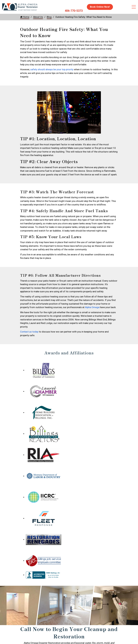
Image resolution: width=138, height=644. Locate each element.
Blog (49, 17)
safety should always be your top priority (52, 69)
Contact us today (29, 332)
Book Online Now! (100, 7)
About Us (38, 17)
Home (25, 17)
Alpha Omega (92, 307)
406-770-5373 (74, 11)
